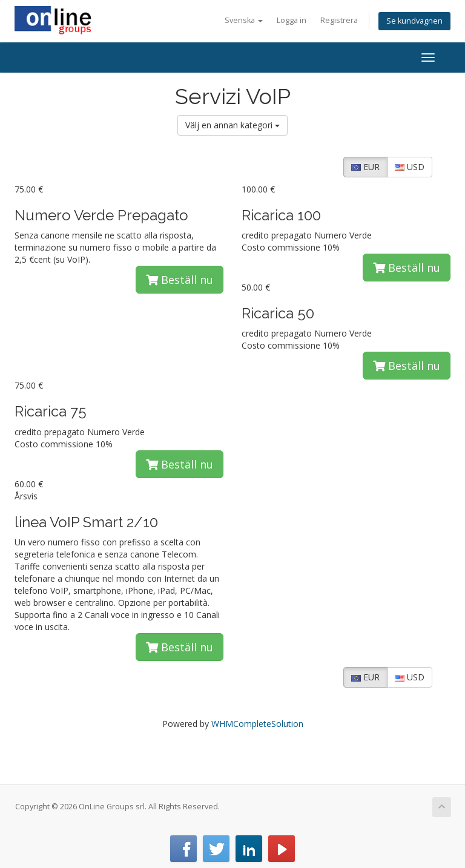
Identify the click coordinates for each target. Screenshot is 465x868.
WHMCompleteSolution (257, 724)
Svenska (244, 20)
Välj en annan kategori (232, 125)
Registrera (339, 20)
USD (410, 167)
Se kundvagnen (414, 21)
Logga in (292, 20)
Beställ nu (180, 280)
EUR (365, 167)
